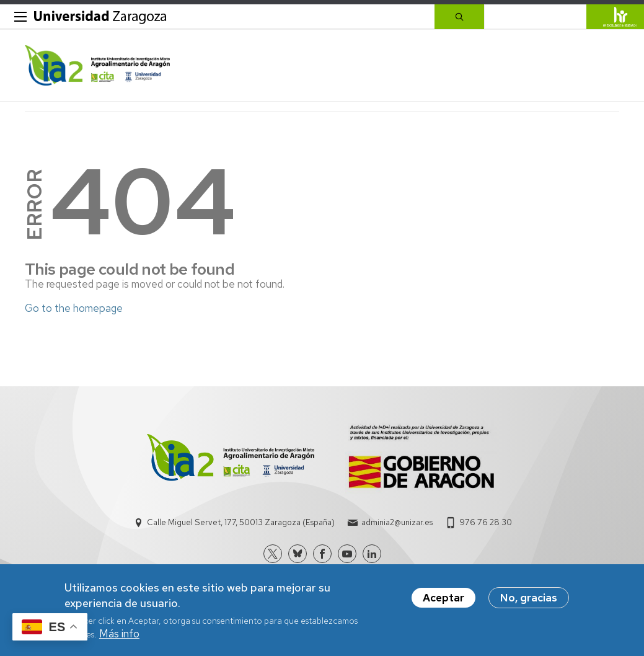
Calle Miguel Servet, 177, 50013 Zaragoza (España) (241, 522)
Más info (119, 639)
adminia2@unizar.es (397, 522)
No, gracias (529, 603)
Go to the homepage (74, 308)
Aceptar (443, 603)
